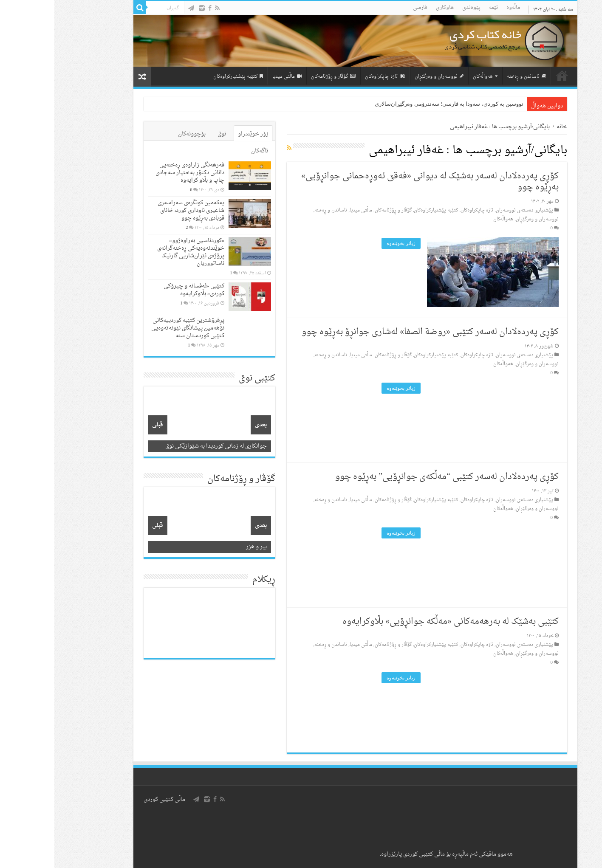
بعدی (206, 425)
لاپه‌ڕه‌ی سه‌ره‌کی (508, 76)
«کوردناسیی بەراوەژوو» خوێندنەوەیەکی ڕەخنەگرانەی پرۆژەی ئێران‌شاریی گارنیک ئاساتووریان (136, 252)
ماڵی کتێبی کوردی (110, 799)
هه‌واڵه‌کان (431, 77)
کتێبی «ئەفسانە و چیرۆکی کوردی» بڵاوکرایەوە (140, 290)
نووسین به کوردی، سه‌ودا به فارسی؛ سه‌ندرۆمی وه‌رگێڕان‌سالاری (395, 104)
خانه (507, 127)
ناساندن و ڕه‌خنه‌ (472, 77)
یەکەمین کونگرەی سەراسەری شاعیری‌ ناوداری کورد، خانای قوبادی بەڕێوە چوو (137, 210)
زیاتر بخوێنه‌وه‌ (347, 243)
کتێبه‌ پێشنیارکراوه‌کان (184, 77)
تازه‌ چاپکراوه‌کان (331, 77)
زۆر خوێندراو (199, 134)
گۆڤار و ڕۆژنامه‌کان (279, 77)
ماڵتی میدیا (233, 77)
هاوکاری (390, 8)
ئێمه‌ (439, 8)
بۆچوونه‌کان (137, 134)
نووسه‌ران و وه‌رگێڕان (385, 77)
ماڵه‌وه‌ (459, 8)
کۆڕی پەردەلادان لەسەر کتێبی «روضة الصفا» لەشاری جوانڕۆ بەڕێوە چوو (376, 332)
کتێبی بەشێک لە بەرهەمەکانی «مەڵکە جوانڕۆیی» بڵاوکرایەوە (396, 622)
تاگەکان (205, 151)
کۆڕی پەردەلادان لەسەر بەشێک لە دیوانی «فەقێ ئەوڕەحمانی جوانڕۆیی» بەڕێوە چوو (376, 182)
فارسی (366, 8)
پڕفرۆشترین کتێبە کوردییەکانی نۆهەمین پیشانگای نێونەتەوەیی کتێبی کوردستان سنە (133, 328)
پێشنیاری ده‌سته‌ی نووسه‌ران (470, 210)
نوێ (167, 134)
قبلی (103, 425)
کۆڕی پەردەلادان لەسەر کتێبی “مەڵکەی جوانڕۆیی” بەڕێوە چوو (393, 477)
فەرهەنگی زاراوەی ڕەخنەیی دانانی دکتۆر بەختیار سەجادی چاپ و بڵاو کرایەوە (136, 173)
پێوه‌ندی (417, 8)
